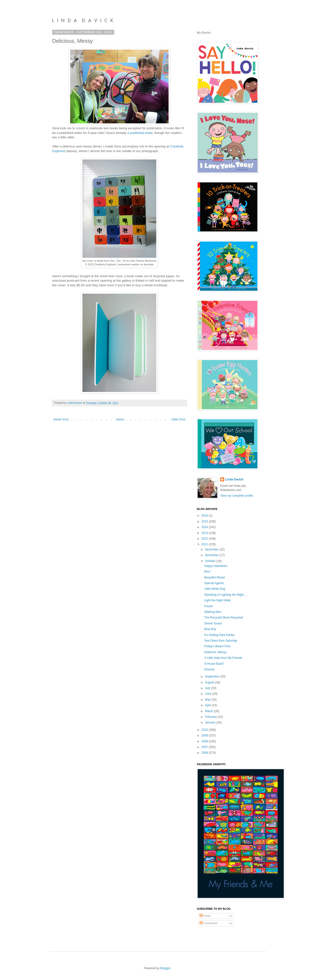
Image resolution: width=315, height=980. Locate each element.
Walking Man (213, 612)
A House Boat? (214, 664)
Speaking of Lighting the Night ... (226, 595)
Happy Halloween (216, 566)
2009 (205, 735)
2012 (205, 539)
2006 (205, 753)
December (212, 549)
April (208, 705)
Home (120, 419)
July (208, 688)
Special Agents (214, 583)
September (213, 677)
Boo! (207, 572)
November (212, 555)
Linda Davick (234, 479)
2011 (205, 544)
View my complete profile (237, 496)
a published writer (140, 133)
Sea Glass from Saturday (221, 641)
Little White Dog (215, 589)
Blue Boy (210, 629)
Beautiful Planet (215, 577)
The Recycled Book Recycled (224, 618)
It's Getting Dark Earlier (220, 635)
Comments (209, 923)
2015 (205, 521)
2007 (205, 747)
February (211, 717)
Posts (205, 916)
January (211, 722)
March (210, 711)
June (209, 694)
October (211, 561)
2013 (205, 533)
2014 (205, 527)
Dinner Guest (213, 623)
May (208, 700)
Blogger (165, 968)
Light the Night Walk (217, 600)
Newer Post (61, 419)
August (210, 682)
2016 (205, 516)
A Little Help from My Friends (223, 658)
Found (208, 606)
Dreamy (209, 669)
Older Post (178, 419)
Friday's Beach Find (217, 646)
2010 (205, 730)
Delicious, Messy (215, 652)
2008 (205, 741)
